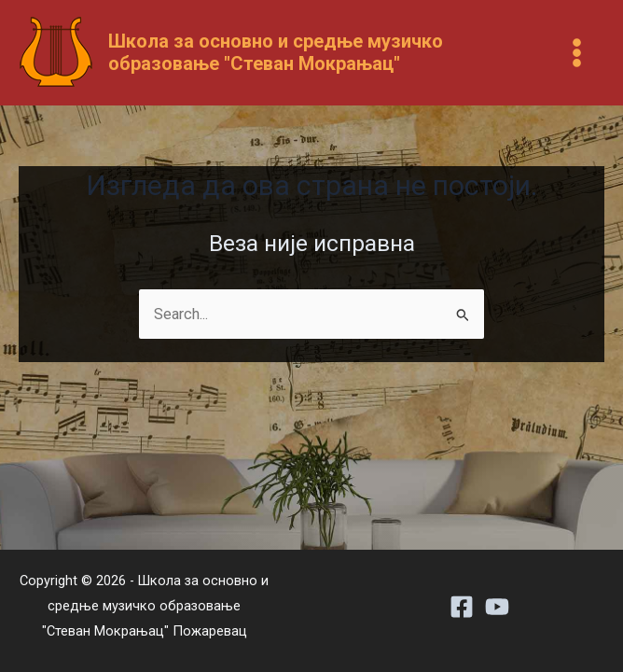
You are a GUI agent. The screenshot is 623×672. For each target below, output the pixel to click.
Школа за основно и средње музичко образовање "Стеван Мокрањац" (276, 52)
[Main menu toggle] (576, 53)
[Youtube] (497, 607)
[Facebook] (462, 607)
